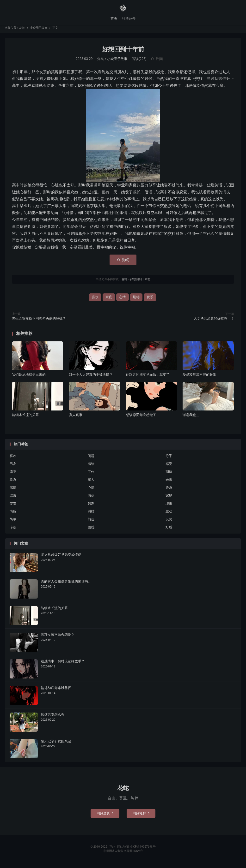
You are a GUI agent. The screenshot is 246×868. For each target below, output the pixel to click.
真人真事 (76, 418)
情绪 (91, 467)
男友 (13, 467)
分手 (169, 459)
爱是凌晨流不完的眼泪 (199, 378)
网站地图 (123, 850)
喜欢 (95, 301)
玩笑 (169, 523)
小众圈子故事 (39, 31)
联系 (150, 301)
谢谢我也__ (191, 418)
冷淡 (13, 531)
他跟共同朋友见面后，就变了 (148, 378)
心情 (123, 301)
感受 (169, 467)
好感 (169, 531)
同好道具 (105, 817)
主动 (169, 515)
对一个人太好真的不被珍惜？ (91, 378)
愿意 (13, 475)
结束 (13, 499)
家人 (91, 483)
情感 (13, 515)
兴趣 (91, 507)
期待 (136, 301)
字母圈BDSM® (133, 854)
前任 (91, 523)
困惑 (91, 531)
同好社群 (141, 817)
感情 (13, 491)
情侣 (91, 499)
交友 (13, 507)
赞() (157, 62)
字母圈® (109, 854)
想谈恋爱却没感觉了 (141, 418)
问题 (91, 459)
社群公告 (129, 19)
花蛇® (119, 854)
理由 (169, 507)
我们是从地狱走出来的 (29, 378)
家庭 (109, 301)
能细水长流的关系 (25, 418)
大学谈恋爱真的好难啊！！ (214, 322)
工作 (91, 475)
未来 (169, 483)
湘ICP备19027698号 (143, 850)
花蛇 (123, 9)
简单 (13, 523)
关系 (169, 491)
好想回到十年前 (123, 53)
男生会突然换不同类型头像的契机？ (39, 322)
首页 (114, 19)
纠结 (91, 515)
